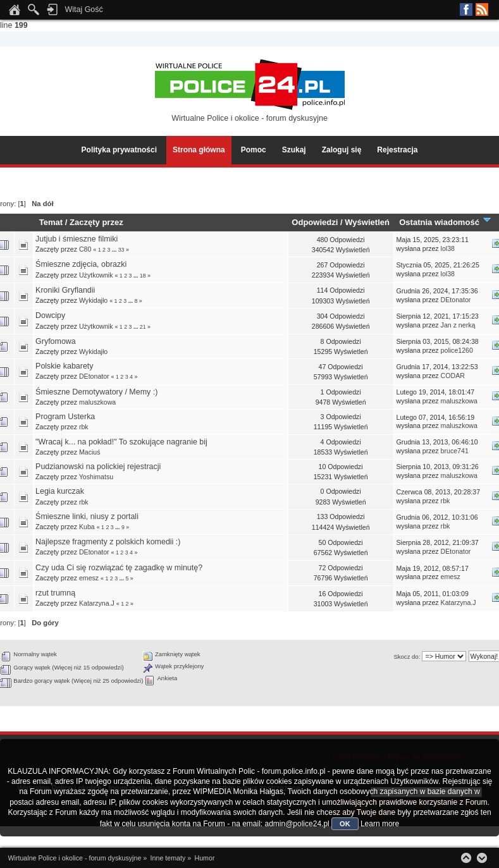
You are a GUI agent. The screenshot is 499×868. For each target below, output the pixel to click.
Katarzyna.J (97, 603)
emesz (89, 578)
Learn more (380, 824)
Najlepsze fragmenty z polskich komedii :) (108, 542)
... (115, 250)
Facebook (466, 9)
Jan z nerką (458, 325)
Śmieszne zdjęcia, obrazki (81, 264)
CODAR (453, 376)
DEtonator (456, 300)
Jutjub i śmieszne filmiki (77, 239)
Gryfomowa (56, 341)
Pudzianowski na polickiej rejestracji (98, 467)
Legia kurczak (60, 491)
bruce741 (455, 451)
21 (143, 327)
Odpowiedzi (315, 222)
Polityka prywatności (119, 150)
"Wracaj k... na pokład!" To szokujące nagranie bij (121, 442)
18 (143, 276)
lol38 (448, 248)
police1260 (457, 350)
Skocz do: (407, 657)
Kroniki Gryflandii (65, 290)
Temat (51, 222)
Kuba (87, 527)
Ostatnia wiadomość (445, 222)
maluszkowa (97, 402)
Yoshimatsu (96, 477)
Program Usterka (65, 417)
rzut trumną (55, 593)
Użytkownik (96, 275)
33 (121, 250)
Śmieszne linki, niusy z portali (87, 517)
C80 (85, 249)
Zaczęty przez (96, 222)
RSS (482, 9)
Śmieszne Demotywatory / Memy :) (96, 392)
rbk (84, 427)
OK (345, 824)
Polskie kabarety (64, 366)
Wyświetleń (367, 222)
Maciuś (90, 452)
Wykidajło (93, 300)
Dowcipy (50, 315)
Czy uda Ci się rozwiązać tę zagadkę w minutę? (119, 568)
